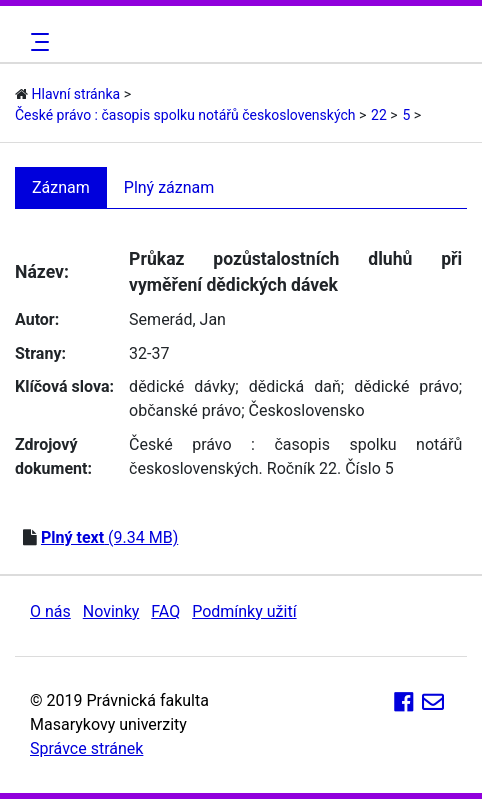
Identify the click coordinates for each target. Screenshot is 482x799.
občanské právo (185, 410)
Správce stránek (86, 748)
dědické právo (406, 386)
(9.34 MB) (109, 537)
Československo (307, 410)
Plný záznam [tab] (169, 187)
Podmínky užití (244, 611)
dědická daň (295, 386)
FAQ (165, 611)
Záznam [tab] (61, 187)
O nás (50, 611)
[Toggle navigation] (37, 42)
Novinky (111, 611)
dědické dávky (182, 386)
